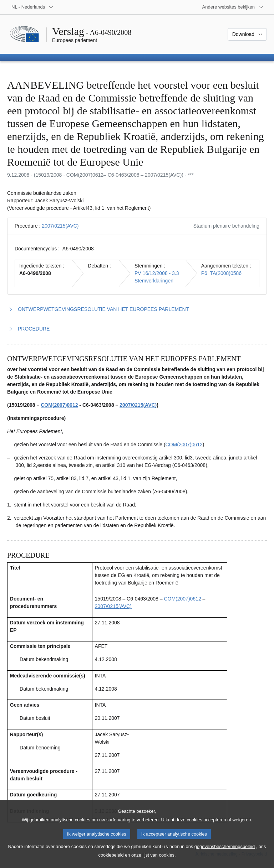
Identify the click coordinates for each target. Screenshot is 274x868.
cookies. (168, 861)
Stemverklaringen (154, 281)
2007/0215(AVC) (60, 226)
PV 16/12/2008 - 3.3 (157, 273)
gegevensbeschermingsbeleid (225, 853)
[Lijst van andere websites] (233, 7)
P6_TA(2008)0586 (221, 273)
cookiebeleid (111, 861)
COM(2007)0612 (59, 405)
